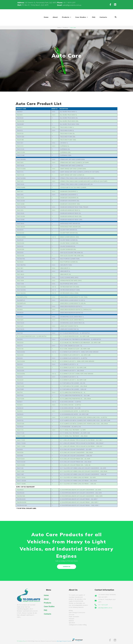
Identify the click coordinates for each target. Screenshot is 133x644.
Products (65, 28)
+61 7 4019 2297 (69, 3)
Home (59, 28)
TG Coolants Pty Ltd (22, 641)
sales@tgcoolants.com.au (72, 5)
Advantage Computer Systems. (70, 641)
